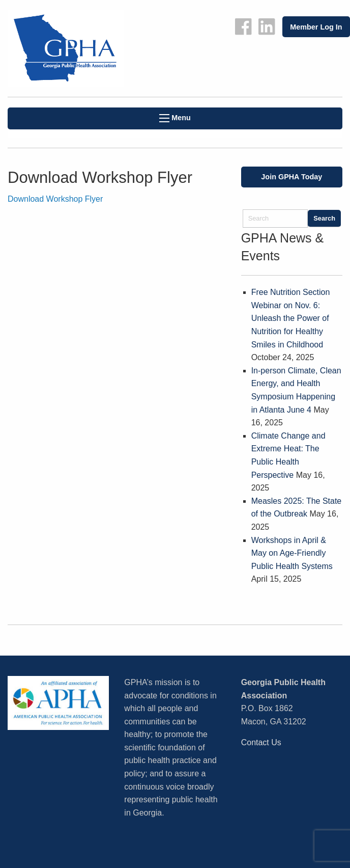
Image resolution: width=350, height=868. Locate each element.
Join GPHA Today (291, 177)
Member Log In (316, 27)
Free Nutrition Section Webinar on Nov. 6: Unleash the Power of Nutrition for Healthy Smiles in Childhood (291, 318)
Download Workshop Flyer (55, 199)
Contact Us (261, 742)
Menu (175, 118)
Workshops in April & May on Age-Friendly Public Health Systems (292, 553)
